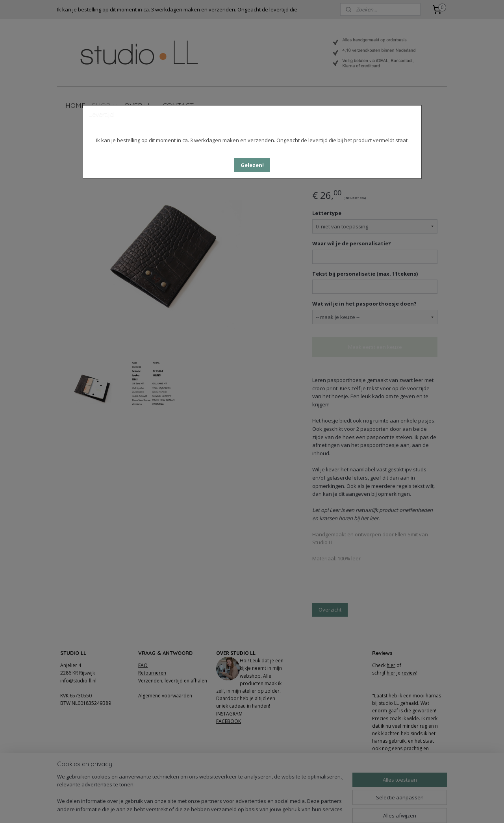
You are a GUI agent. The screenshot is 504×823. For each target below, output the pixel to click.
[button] (252, 165)
